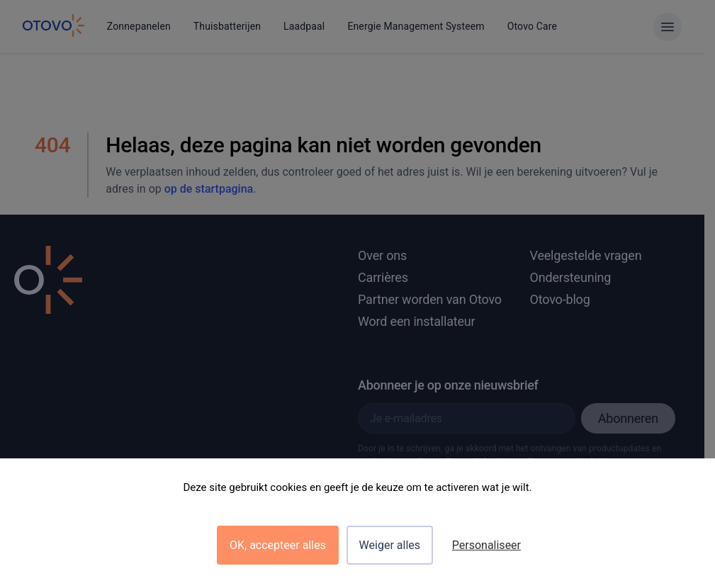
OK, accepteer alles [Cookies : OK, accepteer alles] (278, 545)
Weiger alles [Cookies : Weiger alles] (390, 545)
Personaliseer (486, 545)
